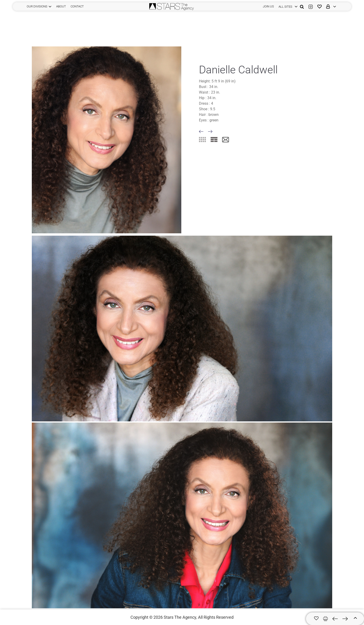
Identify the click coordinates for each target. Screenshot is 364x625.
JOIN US (268, 6)
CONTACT (77, 6)
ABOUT (61, 6)
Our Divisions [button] (37, 6)
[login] (287, 7)
